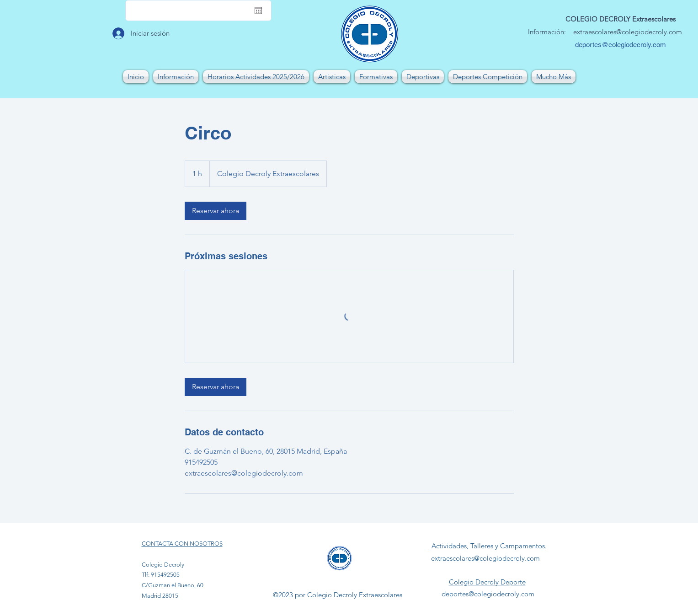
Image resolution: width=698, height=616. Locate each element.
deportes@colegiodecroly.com (621, 45)
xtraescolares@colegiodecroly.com (629, 32)
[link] (216, 211)
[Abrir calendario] (258, 11)
